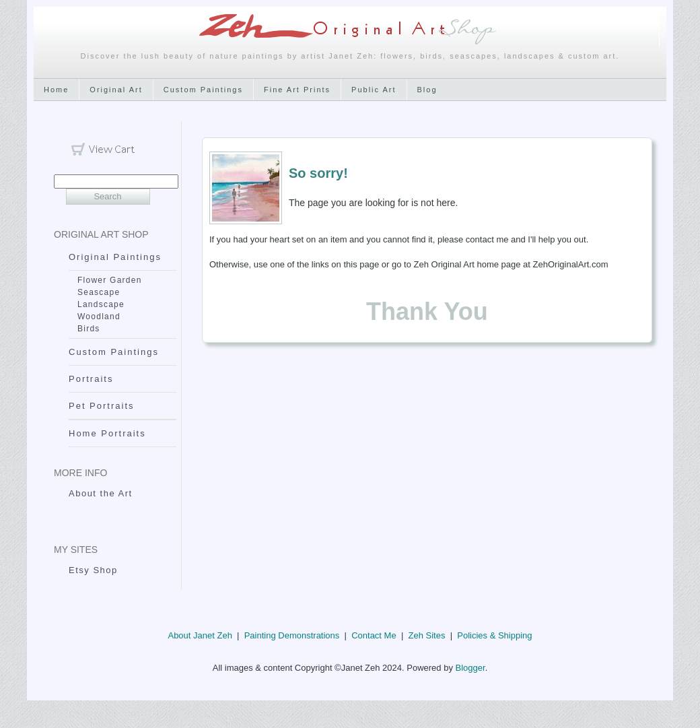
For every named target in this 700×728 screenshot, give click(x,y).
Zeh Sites (426, 635)
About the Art (101, 493)
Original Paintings (115, 257)
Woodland (99, 317)
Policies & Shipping (494, 635)
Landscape (101, 304)
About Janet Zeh (200, 635)
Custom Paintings (203, 90)
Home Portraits (107, 433)
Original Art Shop (101, 234)
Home (56, 90)
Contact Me (374, 635)
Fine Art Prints (297, 90)
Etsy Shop (93, 570)
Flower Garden (110, 280)
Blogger (470, 668)
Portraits (91, 379)
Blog (427, 90)
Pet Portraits (102, 406)
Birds (89, 329)
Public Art (374, 90)
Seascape (99, 292)
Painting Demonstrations (292, 635)
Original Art (116, 90)
